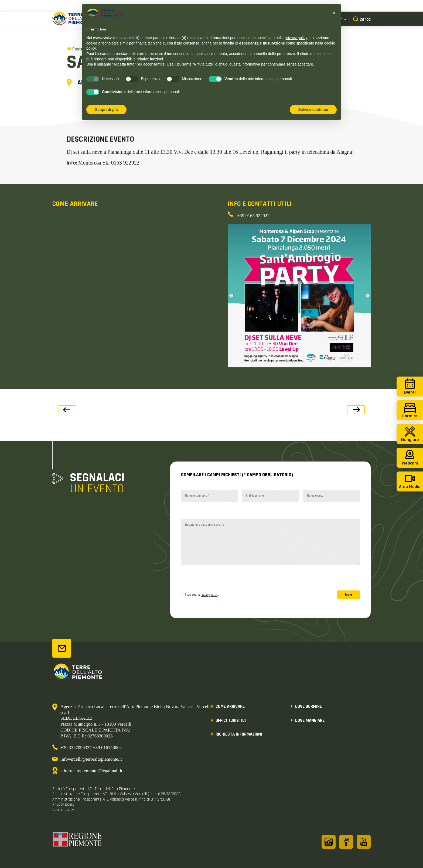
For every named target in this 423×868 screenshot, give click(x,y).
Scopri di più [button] (106, 110)
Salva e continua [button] (313, 110)
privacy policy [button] (296, 38)
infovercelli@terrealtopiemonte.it (91, 759)
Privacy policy (209, 595)
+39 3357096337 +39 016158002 (91, 748)
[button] (334, 13)
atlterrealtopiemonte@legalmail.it (91, 771)
